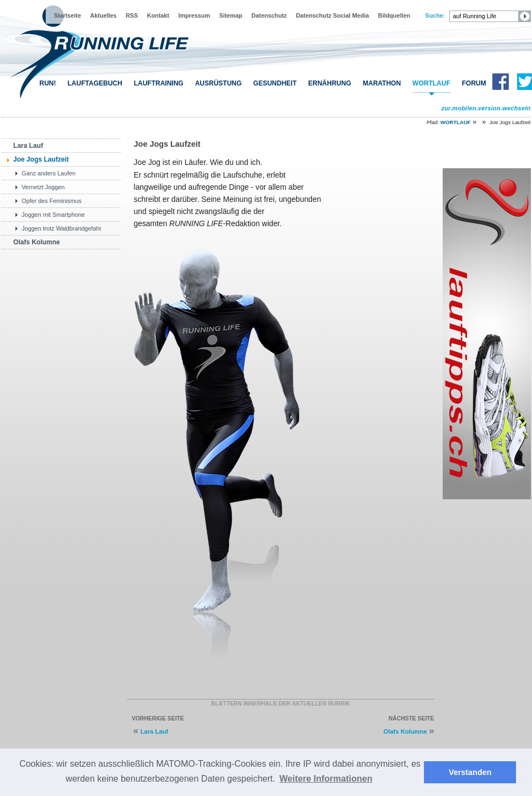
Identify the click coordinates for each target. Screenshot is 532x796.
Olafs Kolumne (37, 242)
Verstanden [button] (470, 772)
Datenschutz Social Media (333, 15)
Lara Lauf (28, 146)
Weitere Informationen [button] (326, 779)
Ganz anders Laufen (49, 173)
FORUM (474, 83)
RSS (132, 15)
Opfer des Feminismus (52, 201)
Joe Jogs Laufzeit (41, 159)
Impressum (194, 15)
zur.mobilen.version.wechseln (486, 108)
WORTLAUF (431, 83)
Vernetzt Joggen (43, 187)
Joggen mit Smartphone (53, 215)
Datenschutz (269, 15)
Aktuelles (103, 15)
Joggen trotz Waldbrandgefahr (61, 228)
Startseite (68, 15)
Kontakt (158, 15)
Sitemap (231, 15)
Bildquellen (394, 15)
